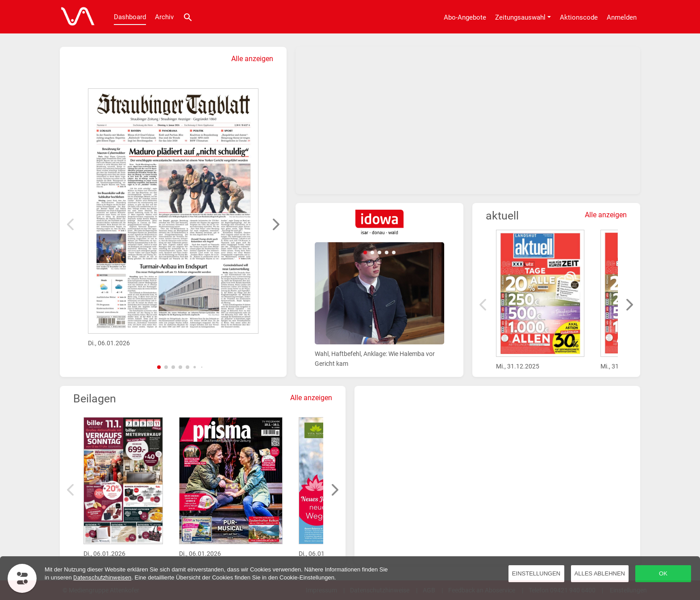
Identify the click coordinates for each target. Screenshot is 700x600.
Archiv (164, 17)
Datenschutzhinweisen (102, 577)
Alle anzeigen (252, 59)
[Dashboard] (75, 17)
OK (663, 573)
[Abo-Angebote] (465, 17)
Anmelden (622, 17)
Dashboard (130, 17)
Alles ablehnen (600, 573)
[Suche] (188, 17)
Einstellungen (536, 573)
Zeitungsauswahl (520, 17)
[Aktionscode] (579, 17)
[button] (159, 367)
